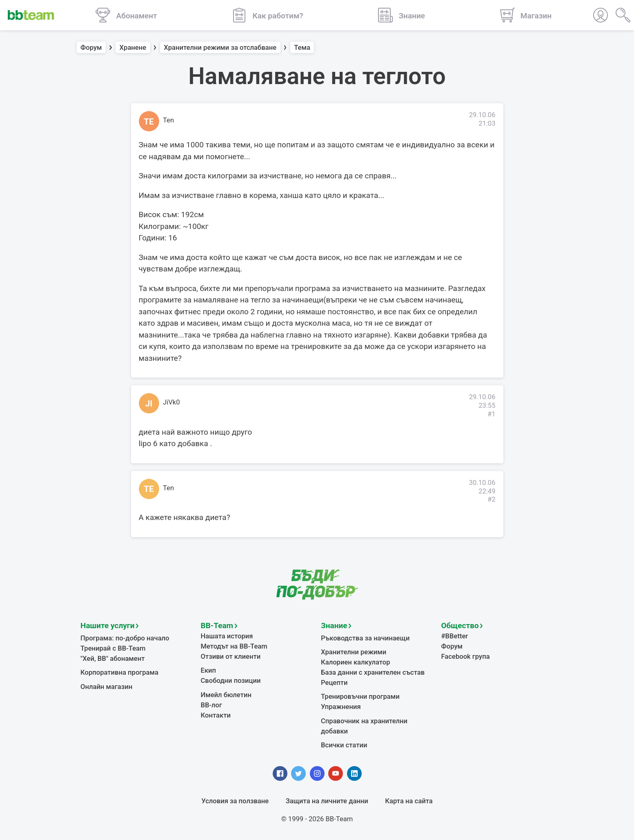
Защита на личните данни (327, 801)
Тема (302, 48)
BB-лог (212, 705)
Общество (460, 626)
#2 (492, 499)
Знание (334, 626)
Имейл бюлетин (226, 695)
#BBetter (455, 636)
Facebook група (466, 657)
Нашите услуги (108, 626)
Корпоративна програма (119, 672)
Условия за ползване (235, 801)
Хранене (133, 48)
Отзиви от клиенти (231, 657)
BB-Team (217, 626)
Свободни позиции (231, 681)
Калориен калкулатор (356, 662)
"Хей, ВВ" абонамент (112, 659)
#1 (492, 414)
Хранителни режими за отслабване (220, 48)
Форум (91, 48)
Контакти (216, 715)
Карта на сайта (409, 801)
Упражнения (341, 707)
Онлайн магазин (106, 687)
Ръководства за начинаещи (365, 638)
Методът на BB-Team (234, 646)
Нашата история (227, 636)
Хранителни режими (354, 652)
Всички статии (344, 745)
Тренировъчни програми (360, 697)
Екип (209, 670)
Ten (168, 120)
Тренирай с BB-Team (113, 648)
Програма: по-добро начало (125, 638)
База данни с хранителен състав (373, 672)
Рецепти (334, 683)
